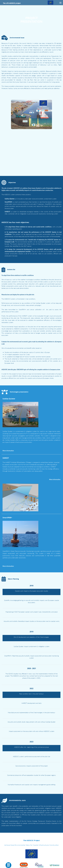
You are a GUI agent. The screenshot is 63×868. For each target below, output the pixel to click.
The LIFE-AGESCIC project (12, 3)
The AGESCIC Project (32, 835)
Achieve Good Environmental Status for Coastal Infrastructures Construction (32, 840)
